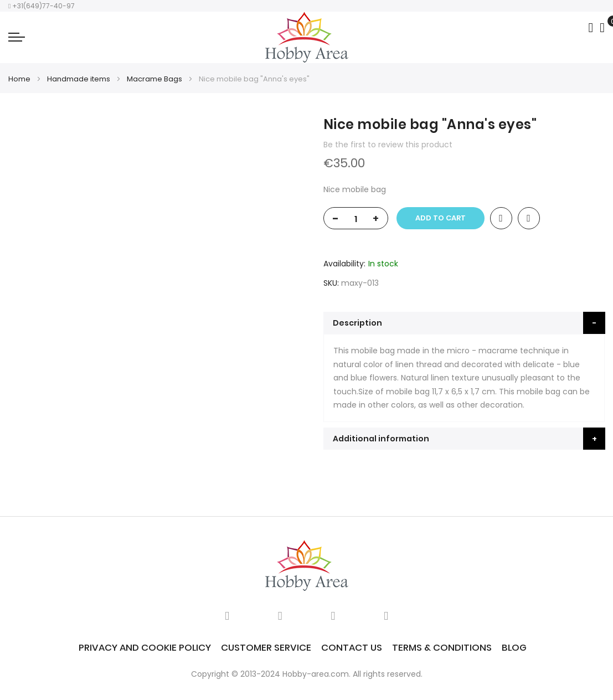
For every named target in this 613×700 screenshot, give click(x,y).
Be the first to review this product (388, 145)
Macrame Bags (154, 79)
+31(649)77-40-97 (42, 6)
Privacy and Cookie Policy (145, 647)
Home (19, 79)
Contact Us (352, 647)
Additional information (381, 439)
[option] (33, 146)
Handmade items (79, 79)
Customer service (266, 647)
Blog (514, 647)
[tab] (465, 323)
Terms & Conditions (442, 647)
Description (357, 323)
